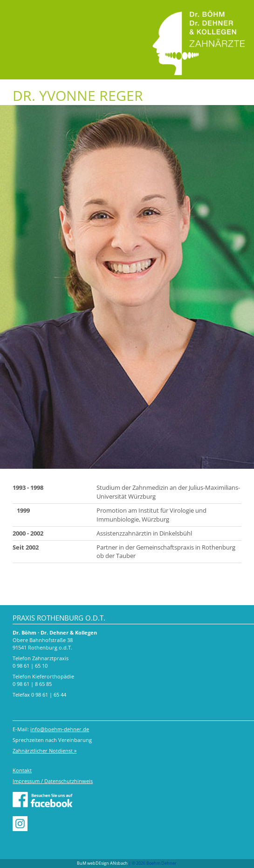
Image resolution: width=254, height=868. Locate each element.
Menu (17, 13)
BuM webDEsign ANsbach (102, 863)
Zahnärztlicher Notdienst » (45, 751)
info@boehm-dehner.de (60, 729)
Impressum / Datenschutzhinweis (53, 781)
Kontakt (22, 770)
